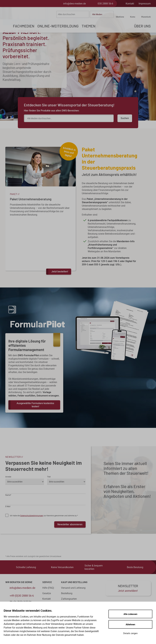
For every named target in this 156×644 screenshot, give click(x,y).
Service (47, 582)
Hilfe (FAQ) (48, 588)
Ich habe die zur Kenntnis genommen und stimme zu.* (44, 516)
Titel (49, 477)
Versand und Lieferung (73, 588)
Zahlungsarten (69, 599)
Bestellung (67, 593)
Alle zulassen (130, 614)
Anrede (8, 477)
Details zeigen (130, 633)
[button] (102, 14)
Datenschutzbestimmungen (32, 516)
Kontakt (130, 4)
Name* (8, 495)
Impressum (145, 4)
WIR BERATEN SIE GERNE (19, 582)
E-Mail (8, 506)
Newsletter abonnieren (70, 524)
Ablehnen (130, 624)
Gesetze (47, 593)
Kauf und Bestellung (74, 582)
